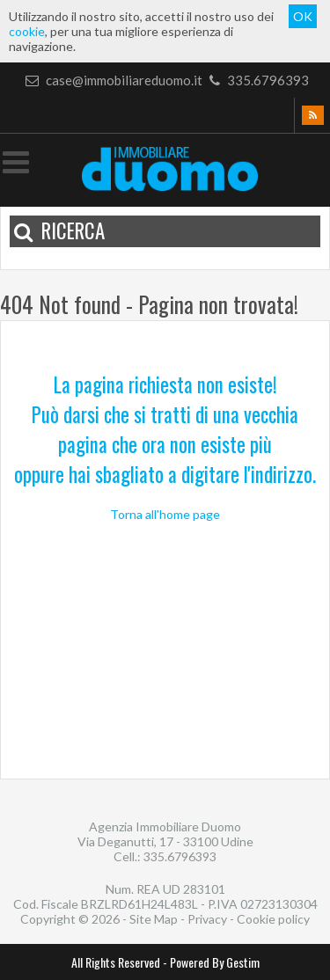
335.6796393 (257, 80)
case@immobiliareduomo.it (113, 80)
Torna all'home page (165, 514)
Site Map (154, 919)
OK (303, 16)
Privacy (207, 919)
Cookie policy (273, 919)
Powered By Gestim (215, 962)
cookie (27, 31)
